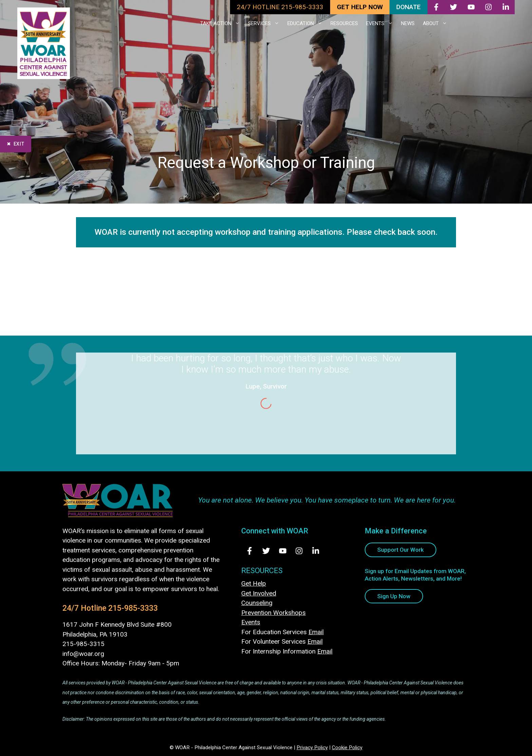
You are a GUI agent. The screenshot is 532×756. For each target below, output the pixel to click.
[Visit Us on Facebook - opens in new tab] (250, 551)
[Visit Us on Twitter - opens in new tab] (266, 551)
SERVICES (266, 23)
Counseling (257, 603)
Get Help (254, 583)
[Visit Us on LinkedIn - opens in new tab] (316, 551)
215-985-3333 (133, 608)
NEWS (408, 23)
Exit (19, 144)
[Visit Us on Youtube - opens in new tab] (283, 551)
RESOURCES (344, 23)
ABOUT (437, 23)
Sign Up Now (394, 596)
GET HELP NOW (360, 7)
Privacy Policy (312, 748)
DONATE (408, 7)
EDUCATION (307, 23)
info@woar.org (83, 654)
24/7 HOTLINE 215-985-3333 (280, 7)
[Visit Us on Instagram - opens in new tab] (299, 551)
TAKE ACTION (222, 23)
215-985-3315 (83, 644)
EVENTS (382, 23)
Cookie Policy (347, 748)
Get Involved (259, 593)
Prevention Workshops (273, 613)
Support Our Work (401, 550)
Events (251, 622)
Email (316, 632)
